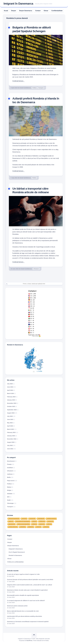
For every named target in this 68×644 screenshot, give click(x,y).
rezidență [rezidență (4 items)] (23, 527)
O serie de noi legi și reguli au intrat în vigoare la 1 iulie (23, 574)
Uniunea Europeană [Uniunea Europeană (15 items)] (14, 518)
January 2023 (11, 436)
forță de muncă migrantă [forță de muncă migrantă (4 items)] (23, 524)
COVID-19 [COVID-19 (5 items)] (42, 521)
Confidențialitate (57, 11)
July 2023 (10, 416)
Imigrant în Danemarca (18, 4)
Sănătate (10, 493)
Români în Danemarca (15, 555)
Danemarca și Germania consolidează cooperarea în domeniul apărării (28, 621)
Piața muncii (11, 480)
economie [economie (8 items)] (32, 518)
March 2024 (10, 393)
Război (9, 487)
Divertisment (11, 461)
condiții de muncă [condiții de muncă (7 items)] (51, 518)
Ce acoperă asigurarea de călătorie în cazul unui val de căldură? (26, 600)
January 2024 (11, 400)
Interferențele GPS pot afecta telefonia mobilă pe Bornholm (25, 616)
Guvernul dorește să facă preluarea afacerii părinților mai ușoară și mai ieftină (30, 579)
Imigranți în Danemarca (16, 549)
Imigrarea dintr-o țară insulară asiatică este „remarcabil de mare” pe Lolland (30, 585)
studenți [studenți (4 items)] (46, 527)
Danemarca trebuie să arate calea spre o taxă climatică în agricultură (27, 590)
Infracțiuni (36, 269)
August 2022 (11, 442)
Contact (38, 11)
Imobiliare (10, 467)
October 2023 (11, 406)
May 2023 (10, 423)
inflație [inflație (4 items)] (34, 524)
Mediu (9, 477)
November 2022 (12, 439)
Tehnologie (10, 503)
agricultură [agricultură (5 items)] (12, 524)
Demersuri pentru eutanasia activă (17, 606)
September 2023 (12, 410)
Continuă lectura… (19, 81)
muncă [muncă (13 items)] (24, 518)
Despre (14, 11)
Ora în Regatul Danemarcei (17, 552)
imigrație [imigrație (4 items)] (31, 527)
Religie (9, 490)
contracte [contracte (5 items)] (50, 521)
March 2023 (10, 429)
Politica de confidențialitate (16, 562)
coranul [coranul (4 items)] (38, 527)
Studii (9, 500)
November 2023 (12, 403)
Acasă (6, 11)
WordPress (29, 640)
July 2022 (10, 445)
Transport (41, 88)
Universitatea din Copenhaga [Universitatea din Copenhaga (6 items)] (23, 521)
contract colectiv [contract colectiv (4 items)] (13, 527)
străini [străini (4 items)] (49, 524)
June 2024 (10, 387)
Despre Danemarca (26, 11)
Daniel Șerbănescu (25, 88)
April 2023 (10, 426)
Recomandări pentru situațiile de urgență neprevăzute (23, 595)
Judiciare (10, 474)
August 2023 (11, 413)
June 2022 (10, 449)
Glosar (46, 11)
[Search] (34, 283)
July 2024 (10, 384)
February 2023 (11, 432)
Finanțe (9, 464)
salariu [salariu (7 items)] (11, 521)
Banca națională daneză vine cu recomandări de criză (23, 611)
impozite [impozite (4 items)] (42, 524)
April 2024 (10, 390)
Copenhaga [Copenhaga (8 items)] (41, 518)
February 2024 (11, 397)
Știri (8, 497)
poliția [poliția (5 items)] (34, 521)
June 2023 (10, 419)
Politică (34, 88)
